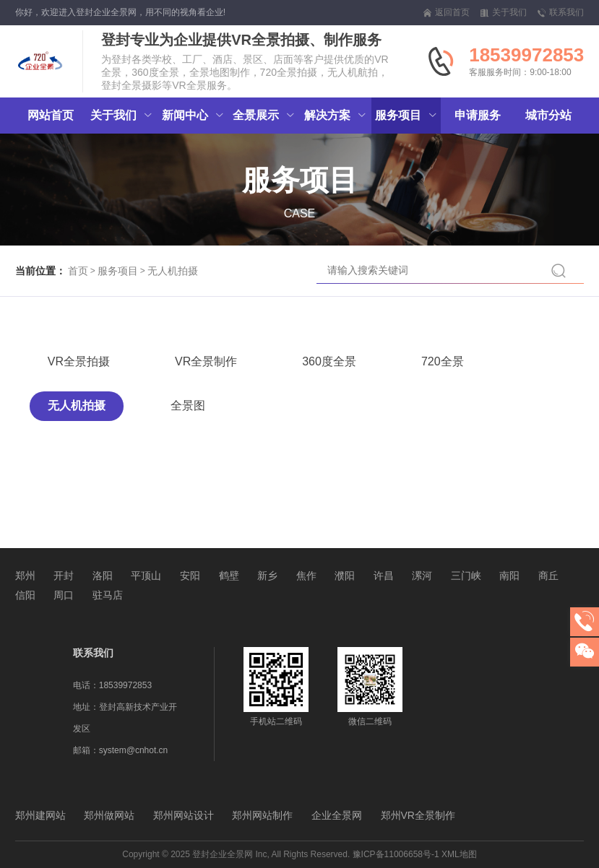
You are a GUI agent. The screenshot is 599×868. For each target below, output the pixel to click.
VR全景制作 (206, 361)
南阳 (509, 576)
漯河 (422, 576)
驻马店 (108, 595)
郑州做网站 (109, 815)
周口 (64, 595)
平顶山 (146, 576)
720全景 (443, 361)
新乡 (267, 576)
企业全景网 (337, 815)
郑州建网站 (40, 815)
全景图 (188, 405)
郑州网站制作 (262, 815)
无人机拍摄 (173, 271)
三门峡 (466, 576)
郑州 (25, 576)
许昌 (384, 576)
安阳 (190, 576)
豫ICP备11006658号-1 (396, 854)
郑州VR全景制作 (418, 815)
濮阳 (345, 576)
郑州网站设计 (184, 815)
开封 (64, 576)
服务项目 (118, 271)
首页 (78, 271)
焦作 (306, 576)
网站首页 (51, 115)
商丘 (548, 576)
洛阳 (103, 576)
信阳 (25, 595)
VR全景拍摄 (79, 361)
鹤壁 (229, 576)
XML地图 (459, 854)
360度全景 (329, 361)
